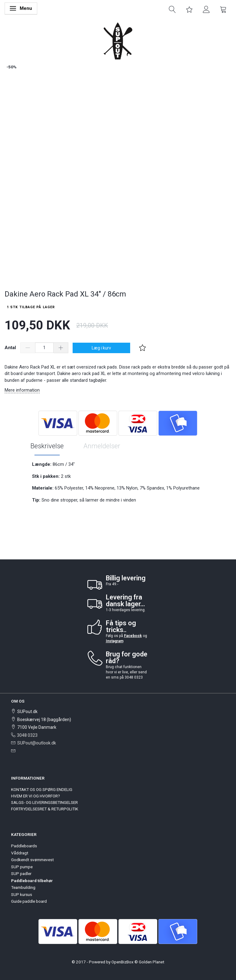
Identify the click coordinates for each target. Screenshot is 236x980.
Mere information (22, 390)
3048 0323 (27, 735)
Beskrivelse (47, 446)
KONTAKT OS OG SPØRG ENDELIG (42, 789)
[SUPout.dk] (118, 40)
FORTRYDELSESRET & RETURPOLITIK (45, 809)
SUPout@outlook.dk (37, 743)
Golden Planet (152, 962)
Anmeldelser (102, 446)
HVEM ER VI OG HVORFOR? (36, 796)
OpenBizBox (122, 962)
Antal (11, 348)
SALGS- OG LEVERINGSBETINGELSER (44, 802)
